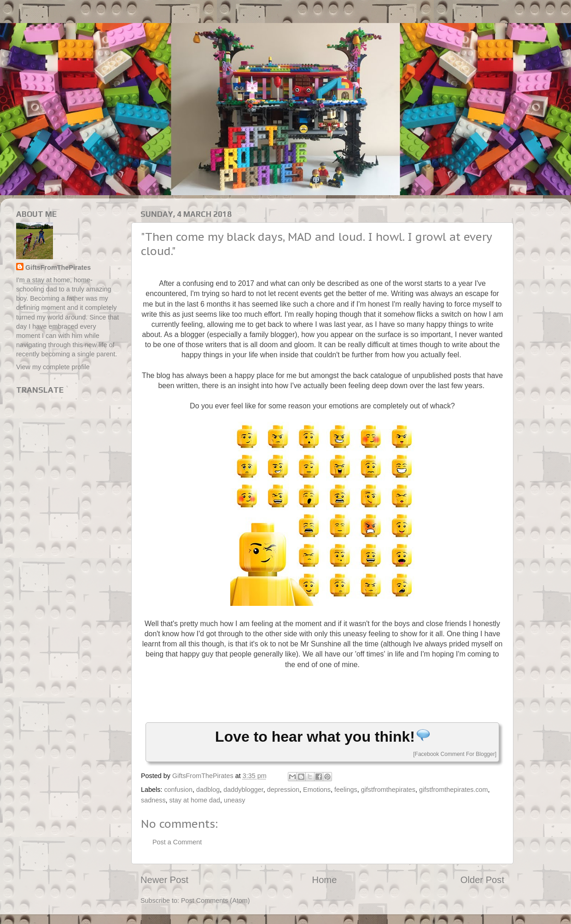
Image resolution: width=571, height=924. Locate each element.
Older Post (482, 880)
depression (283, 790)
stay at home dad (195, 800)
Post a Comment (177, 842)
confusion (178, 790)
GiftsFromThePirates (58, 267)
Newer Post (164, 880)
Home (325, 880)
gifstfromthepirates (388, 790)
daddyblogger (243, 790)
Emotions (317, 790)
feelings (346, 790)
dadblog (208, 790)
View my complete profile (53, 367)
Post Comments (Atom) (216, 901)
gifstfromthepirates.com (454, 790)
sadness (153, 800)
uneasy (234, 800)
